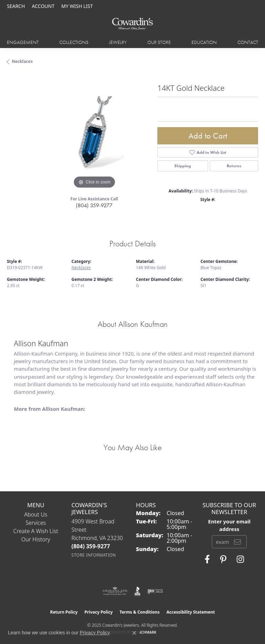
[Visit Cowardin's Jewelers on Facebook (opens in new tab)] (207, 559)
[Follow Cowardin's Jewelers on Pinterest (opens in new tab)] (223, 559)
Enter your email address (229, 525)
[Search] (16, 6)
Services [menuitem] (36, 523)
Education (204, 42)
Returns (234, 166)
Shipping (183, 166)
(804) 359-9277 (94, 205)
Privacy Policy (99, 612)
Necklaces (22, 61)
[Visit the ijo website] (155, 591)
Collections (74, 42)
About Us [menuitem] (36, 514)
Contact (248, 42)
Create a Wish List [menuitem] (36, 531)
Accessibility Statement (190, 612)
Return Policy (64, 612)
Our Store (159, 42)
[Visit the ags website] (115, 591)
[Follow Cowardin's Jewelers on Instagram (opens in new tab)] (240, 559)
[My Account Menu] (43, 6)
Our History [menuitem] (36, 539)
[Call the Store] (91, 546)
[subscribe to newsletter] (237, 542)
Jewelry (118, 42)
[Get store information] (94, 555)
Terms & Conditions (140, 612)
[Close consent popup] (134, 633)
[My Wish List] (77, 6)
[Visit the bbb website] (138, 591)
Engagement (23, 42)
